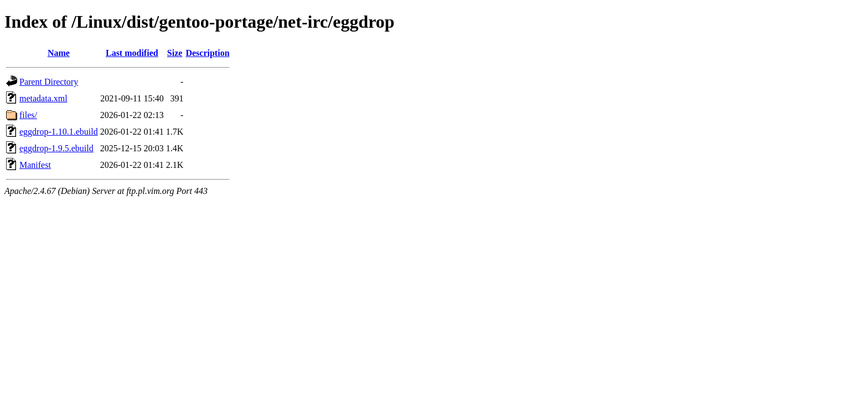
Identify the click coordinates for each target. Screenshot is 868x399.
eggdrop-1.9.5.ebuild (56, 148)
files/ (28, 115)
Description (207, 53)
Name (59, 53)
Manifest (35, 165)
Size (175, 53)
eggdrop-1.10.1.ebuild (59, 132)
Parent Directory (49, 82)
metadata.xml (43, 98)
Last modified (132, 53)
